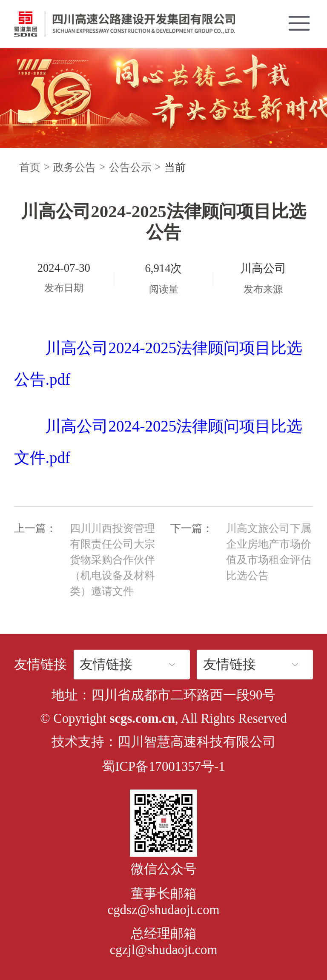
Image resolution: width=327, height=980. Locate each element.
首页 (30, 167)
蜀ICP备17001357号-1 (163, 767)
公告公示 (130, 167)
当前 (175, 167)
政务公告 (75, 167)
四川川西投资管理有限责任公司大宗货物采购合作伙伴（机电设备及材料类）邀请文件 (112, 560)
